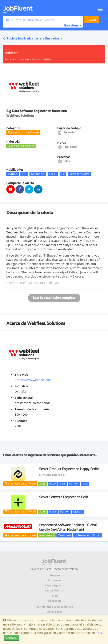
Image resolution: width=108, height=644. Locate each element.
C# (63, 174)
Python (13, 174)
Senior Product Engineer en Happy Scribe (69, 469)
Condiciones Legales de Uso (55, 607)
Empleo (55, 575)
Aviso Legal (55, 612)
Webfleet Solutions (46, 324)
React (53, 512)
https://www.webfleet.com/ (34, 380)
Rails (63, 483)
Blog (55, 596)
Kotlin (97, 535)
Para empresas (55, 585)
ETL (24, 174)
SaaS (42, 483)
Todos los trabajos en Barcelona (33, 38)
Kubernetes (82, 535)
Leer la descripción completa (54, 298)
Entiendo (11, 638)
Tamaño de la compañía (32, 409)
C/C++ (53, 174)
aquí (99, 633)
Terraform (64, 535)
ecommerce (47, 535)
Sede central (24, 398)
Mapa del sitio (55, 591)
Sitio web (21, 375)
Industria (21, 386)
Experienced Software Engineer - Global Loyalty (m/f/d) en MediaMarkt (68, 527)
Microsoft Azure (79, 174)
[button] (71, 25)
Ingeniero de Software (20, 483)
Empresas (55, 580)
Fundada (21, 421)
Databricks (38, 174)
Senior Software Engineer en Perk (63, 497)
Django (78, 512)
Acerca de (55, 601)
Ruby (53, 483)
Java (85, 483)
